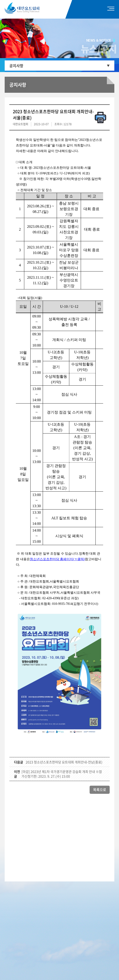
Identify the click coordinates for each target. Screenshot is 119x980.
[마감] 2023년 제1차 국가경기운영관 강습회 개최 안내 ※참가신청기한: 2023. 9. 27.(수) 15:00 (62, 774)
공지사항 (16, 66)
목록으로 (100, 790)
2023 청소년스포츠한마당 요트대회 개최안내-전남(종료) (64, 762)
